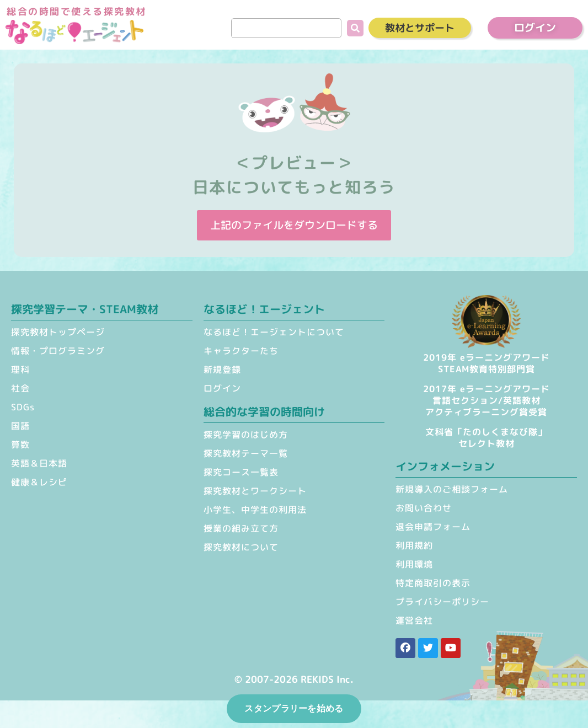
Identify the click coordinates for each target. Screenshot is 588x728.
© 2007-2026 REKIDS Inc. (294, 679)
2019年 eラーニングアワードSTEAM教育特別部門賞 (487, 363)
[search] (287, 28)
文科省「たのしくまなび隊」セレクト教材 (486, 438)
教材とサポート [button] (420, 28)
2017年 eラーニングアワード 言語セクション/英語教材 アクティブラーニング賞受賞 (487, 400)
